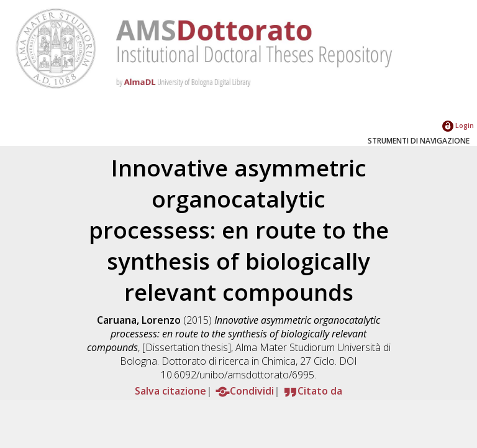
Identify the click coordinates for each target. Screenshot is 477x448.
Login (458, 125)
